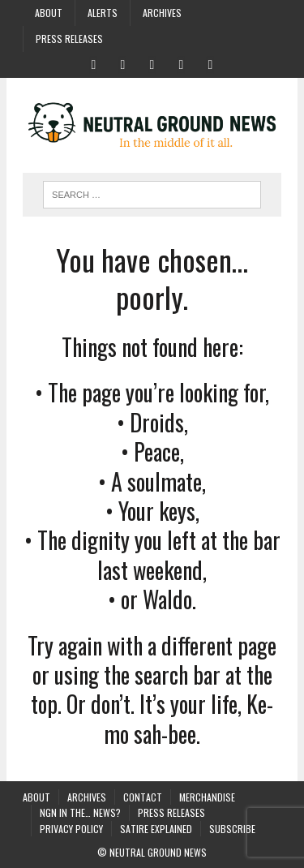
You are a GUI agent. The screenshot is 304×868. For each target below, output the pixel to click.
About (49, 13)
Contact (143, 797)
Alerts (103, 13)
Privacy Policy (71, 829)
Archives (162, 13)
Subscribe (232, 829)
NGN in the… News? (80, 812)
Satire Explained (156, 829)
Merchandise (207, 797)
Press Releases (69, 39)
